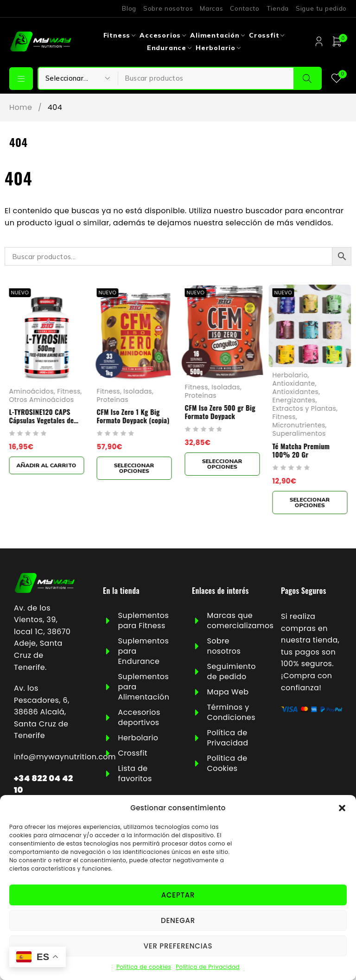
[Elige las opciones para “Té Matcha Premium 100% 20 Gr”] (310, 503)
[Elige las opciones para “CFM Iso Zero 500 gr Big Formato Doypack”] (222, 464)
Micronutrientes (299, 426)
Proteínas (113, 400)
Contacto (245, 8)
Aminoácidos (31, 391)
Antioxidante (294, 383)
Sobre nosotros (168, 8)
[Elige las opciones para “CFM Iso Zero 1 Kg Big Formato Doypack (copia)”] (134, 469)
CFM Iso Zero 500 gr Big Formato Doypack (220, 412)
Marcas (211, 8)
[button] (342, 808)
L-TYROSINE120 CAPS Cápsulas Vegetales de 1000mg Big (41, 420)
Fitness (69, 391)
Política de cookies (144, 967)
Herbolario (290, 375)
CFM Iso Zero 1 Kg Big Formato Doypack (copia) (133, 416)
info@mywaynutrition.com (65, 757)
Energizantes (294, 400)
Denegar (178, 920)
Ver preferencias (178, 946)
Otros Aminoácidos (41, 400)
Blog (129, 8)
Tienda (278, 8)
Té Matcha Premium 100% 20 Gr (301, 450)
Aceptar (178, 895)
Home (21, 108)
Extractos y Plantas (305, 408)
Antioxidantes (296, 392)
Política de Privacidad (208, 967)
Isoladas (138, 391)
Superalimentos (299, 434)
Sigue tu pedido (321, 8)
